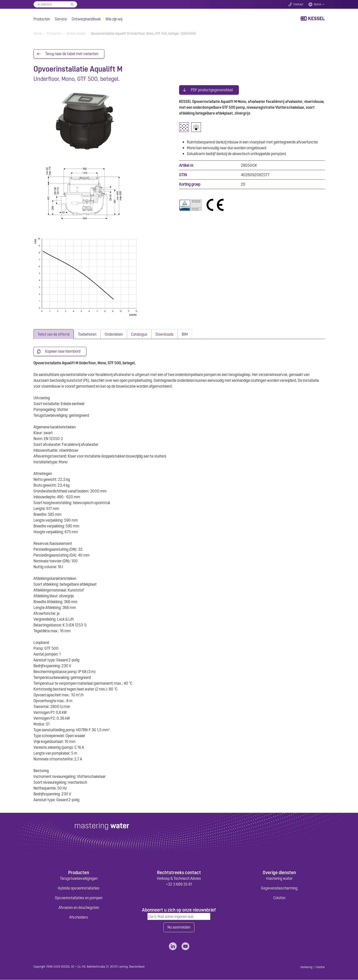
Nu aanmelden (179, 928)
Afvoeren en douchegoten (79, 908)
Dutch (317, 4)
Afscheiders (79, 917)
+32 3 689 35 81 (179, 884)
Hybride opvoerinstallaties (79, 888)
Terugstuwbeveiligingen (79, 879)
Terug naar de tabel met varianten (72, 54)
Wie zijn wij (114, 19)
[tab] (54, 334)
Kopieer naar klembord (63, 352)
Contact (298, 4)
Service (61, 19)
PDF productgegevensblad (212, 89)
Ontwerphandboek (86, 19)
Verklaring (306, 967)
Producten (42, 19)
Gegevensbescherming (279, 888)
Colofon (279, 898)
